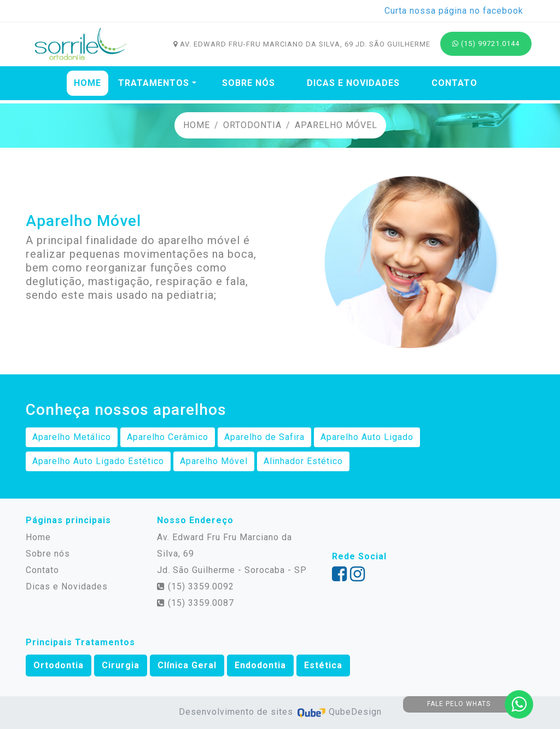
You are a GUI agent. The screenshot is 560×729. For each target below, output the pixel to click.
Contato (454, 83)
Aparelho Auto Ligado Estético (98, 461)
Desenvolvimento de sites (237, 712)
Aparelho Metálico (72, 437)
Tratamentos (154, 83)
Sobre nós (249, 83)
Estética (323, 665)
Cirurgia (121, 665)
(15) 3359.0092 (196, 586)
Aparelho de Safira (264, 437)
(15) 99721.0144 (486, 44)
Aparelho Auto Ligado (367, 437)
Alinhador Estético (303, 461)
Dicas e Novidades (353, 83)
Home (90, 81)
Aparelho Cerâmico (168, 437)
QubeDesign (339, 712)
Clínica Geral (187, 665)
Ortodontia (252, 125)
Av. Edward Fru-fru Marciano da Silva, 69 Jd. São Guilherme (302, 44)
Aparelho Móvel (336, 125)
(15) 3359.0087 (196, 603)
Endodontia (260, 665)
